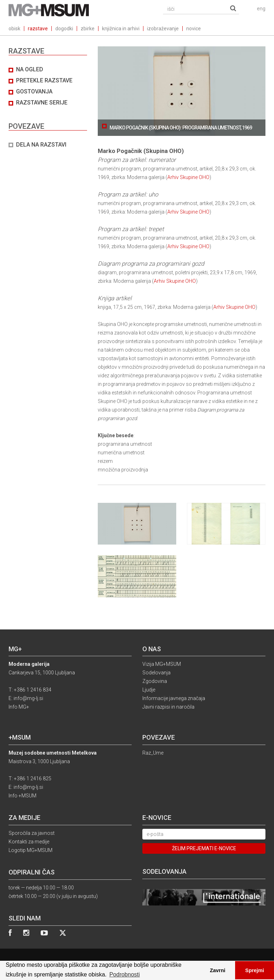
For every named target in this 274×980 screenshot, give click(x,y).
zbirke (88, 29)
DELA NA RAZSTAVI (41, 145)
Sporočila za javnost (32, 833)
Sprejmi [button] (255, 970)
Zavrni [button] (217, 970)
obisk (14, 29)
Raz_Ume (153, 753)
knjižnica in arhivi (121, 29)
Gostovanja (34, 91)
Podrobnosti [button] (124, 974)
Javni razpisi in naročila (168, 707)
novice (194, 29)
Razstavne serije (42, 103)
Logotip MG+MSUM (31, 850)
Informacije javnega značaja (174, 698)
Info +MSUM (22, 796)
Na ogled (30, 69)
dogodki (64, 29)
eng (261, 9)
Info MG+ (19, 707)
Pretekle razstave (44, 80)
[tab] (48, 107)
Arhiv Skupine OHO (188, 177)
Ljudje (149, 690)
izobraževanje (163, 29)
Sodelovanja (156, 673)
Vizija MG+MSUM (162, 664)
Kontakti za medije (29, 842)
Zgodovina (155, 681)
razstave (38, 29)
